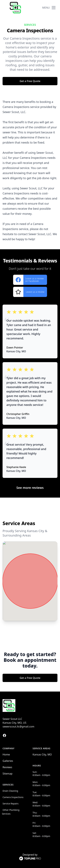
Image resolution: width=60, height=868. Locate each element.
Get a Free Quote (30, 81)
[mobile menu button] (54, 8)
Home (6, 754)
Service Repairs (11, 804)
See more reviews (30, 488)
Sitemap (8, 774)
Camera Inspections (13, 797)
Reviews (7, 767)
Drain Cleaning (10, 791)
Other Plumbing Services (11, 812)
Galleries (8, 761)
